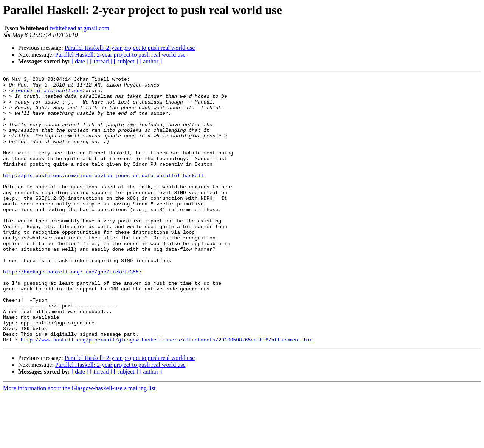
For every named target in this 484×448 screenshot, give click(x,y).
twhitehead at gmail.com (79, 28)
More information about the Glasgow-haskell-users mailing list (79, 441)
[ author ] (151, 61)
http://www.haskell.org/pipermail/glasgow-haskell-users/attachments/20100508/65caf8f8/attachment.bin (167, 393)
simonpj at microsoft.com (47, 94)
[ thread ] (101, 61)
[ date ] (80, 61)
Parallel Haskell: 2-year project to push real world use (130, 48)
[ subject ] (126, 61)
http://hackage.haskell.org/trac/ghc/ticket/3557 (72, 311)
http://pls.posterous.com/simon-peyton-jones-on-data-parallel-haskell (103, 196)
